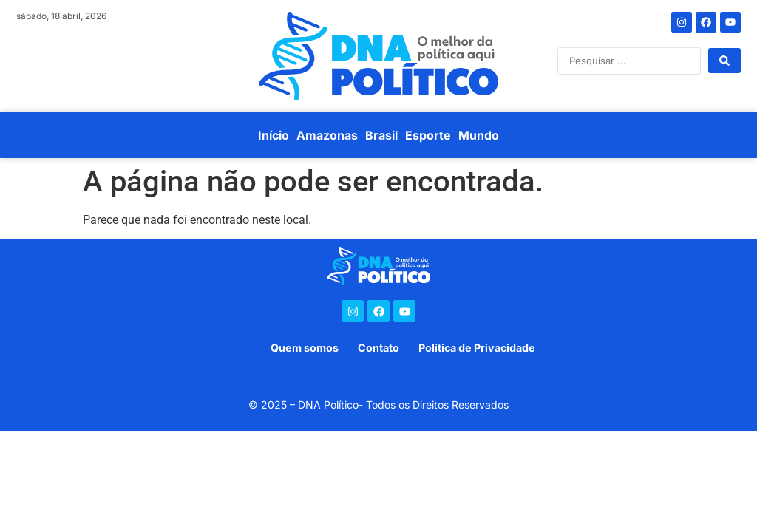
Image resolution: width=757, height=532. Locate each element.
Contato (378, 348)
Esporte (428, 135)
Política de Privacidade (477, 348)
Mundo (479, 135)
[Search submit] (724, 61)
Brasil (381, 135)
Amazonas (327, 135)
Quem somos (305, 348)
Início (274, 135)
